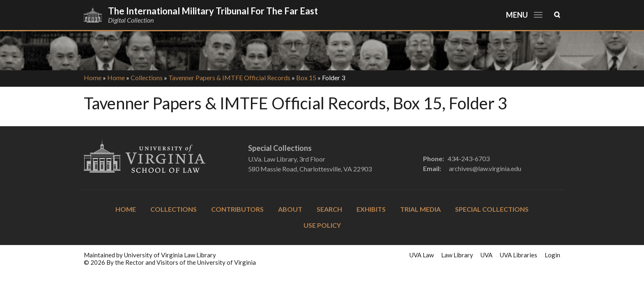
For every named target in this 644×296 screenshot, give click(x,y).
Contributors (237, 209)
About (290, 209)
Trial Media (420, 209)
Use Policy (322, 225)
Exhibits (371, 209)
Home (93, 77)
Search (329, 209)
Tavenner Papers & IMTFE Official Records (229, 77)
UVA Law (422, 255)
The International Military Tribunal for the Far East (213, 11)
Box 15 (306, 77)
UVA (486, 255)
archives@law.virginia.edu (485, 168)
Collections (147, 77)
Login (552, 255)
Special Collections (492, 209)
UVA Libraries (519, 255)
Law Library (457, 255)
